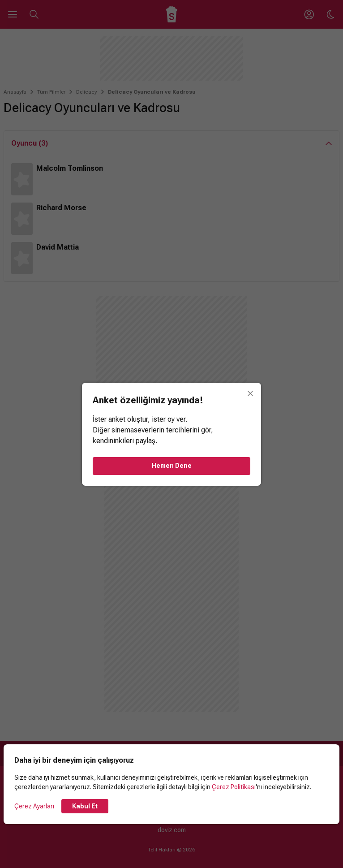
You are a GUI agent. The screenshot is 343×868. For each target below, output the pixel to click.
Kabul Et (85, 806)
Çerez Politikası (234, 787)
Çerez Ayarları (34, 806)
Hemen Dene (172, 466)
